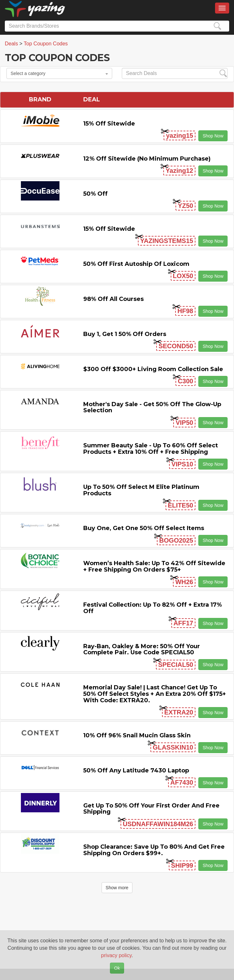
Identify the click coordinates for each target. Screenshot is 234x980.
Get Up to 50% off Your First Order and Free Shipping (151, 809)
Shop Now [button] (213, 136)
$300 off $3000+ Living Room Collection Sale (153, 369)
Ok (117, 968)
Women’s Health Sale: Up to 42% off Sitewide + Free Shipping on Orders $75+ (154, 566)
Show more (117, 888)
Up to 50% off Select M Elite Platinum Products (141, 490)
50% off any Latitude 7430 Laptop (136, 770)
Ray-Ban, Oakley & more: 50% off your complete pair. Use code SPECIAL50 (142, 649)
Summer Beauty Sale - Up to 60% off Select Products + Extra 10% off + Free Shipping (151, 449)
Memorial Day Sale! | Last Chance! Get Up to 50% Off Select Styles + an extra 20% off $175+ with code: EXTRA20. (155, 694)
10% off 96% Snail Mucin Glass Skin (137, 735)
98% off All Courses (113, 299)
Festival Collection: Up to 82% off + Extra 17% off (153, 608)
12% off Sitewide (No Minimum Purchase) (147, 159)
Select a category (59, 73)
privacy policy (116, 955)
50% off (95, 194)
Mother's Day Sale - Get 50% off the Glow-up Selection (152, 407)
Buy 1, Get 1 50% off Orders (125, 334)
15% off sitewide (109, 124)
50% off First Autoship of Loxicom (136, 264)
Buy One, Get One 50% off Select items (144, 528)
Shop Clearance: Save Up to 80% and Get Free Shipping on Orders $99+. (154, 850)
